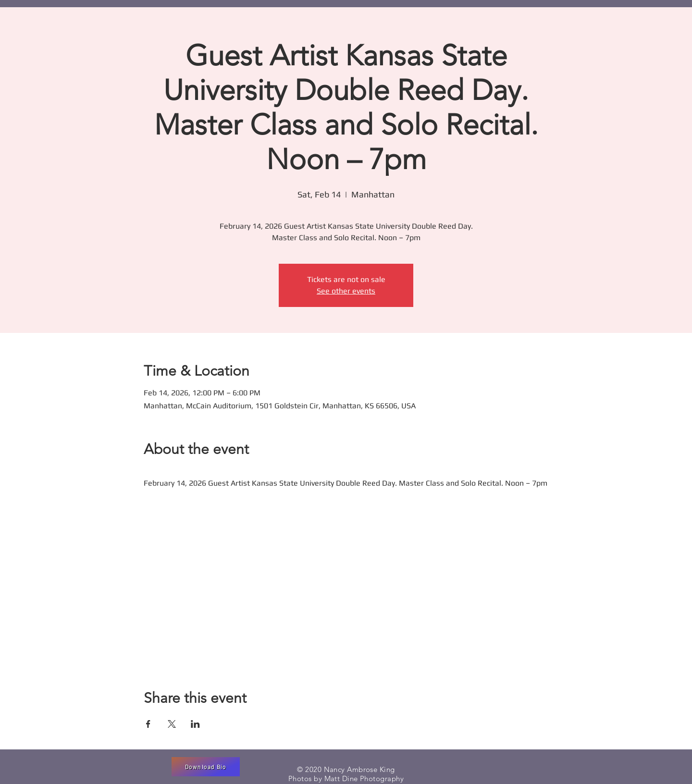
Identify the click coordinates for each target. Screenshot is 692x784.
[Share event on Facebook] (148, 724)
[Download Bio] (206, 767)
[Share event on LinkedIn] (195, 724)
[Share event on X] (172, 724)
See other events (346, 291)
